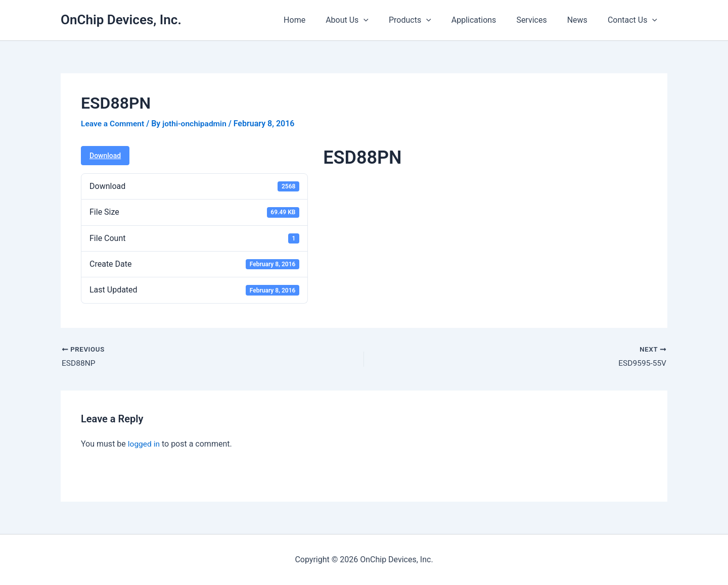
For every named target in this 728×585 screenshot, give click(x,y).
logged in (144, 444)
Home (321, 20)
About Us (369, 20)
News (583, 20)
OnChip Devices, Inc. (121, 20)
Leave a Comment (113, 124)
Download (105, 156)
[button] (386, 20)
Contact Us (634, 20)
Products (428, 20)
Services (541, 20)
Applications (488, 20)
